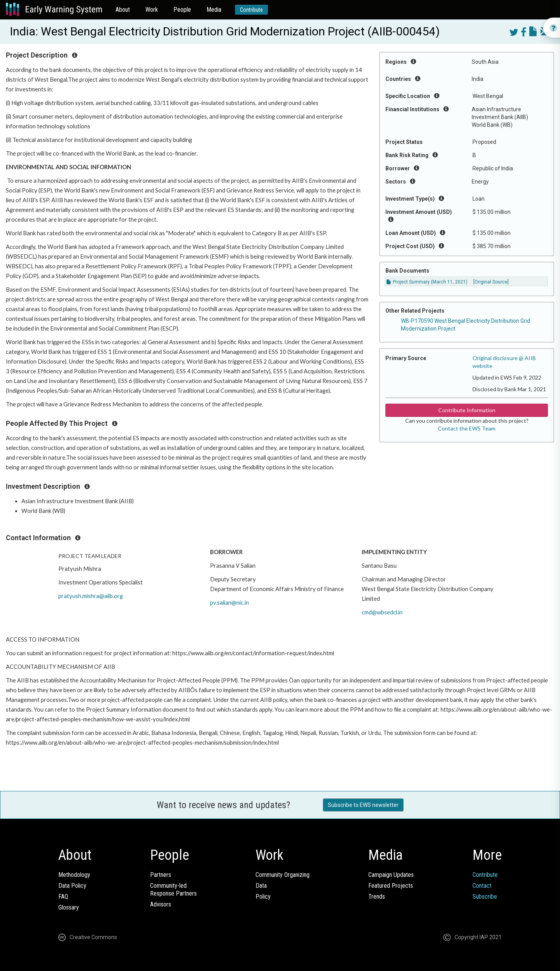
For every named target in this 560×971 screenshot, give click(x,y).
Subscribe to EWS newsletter (363, 805)
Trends (377, 897)
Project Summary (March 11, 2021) (427, 282)
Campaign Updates (391, 875)
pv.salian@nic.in (229, 603)
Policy (263, 897)
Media (214, 10)
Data (261, 886)
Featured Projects (391, 886)
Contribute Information (467, 410)
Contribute (251, 10)
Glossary (69, 907)
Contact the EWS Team (467, 428)
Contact (482, 886)
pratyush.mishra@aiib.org (91, 596)
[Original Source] (491, 282)
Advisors (161, 904)
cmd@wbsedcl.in (382, 612)
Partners (161, 875)
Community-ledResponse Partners (173, 890)
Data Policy (72, 886)
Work (152, 10)
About (123, 10)
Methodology (74, 875)
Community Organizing (283, 875)
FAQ (63, 897)
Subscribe (485, 897)
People (182, 10)
